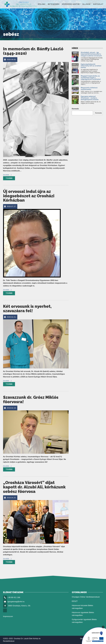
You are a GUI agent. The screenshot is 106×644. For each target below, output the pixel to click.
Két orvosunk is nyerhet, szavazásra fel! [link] (27, 309)
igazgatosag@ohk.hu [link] (16, 602)
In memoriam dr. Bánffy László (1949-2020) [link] (33, 51)
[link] (21, 4)
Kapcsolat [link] (98, 4)
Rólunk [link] (41, 4)
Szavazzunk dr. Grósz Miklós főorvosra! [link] (31, 400)
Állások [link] (86, 4)
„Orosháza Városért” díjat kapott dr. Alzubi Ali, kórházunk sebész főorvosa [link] (34, 487)
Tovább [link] (9, 178)
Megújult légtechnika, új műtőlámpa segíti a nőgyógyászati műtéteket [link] (91, 78)
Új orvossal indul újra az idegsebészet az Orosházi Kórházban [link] (29, 196)
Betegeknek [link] (53, 4)
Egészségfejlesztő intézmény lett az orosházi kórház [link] (91, 66)
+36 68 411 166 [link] (14, 597)
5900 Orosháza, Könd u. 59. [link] (19, 606)
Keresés (75, 109)
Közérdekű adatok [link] (71, 4)
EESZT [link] (75, 601)
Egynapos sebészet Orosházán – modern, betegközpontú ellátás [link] (90, 98)
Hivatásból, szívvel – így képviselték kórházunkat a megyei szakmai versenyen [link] (91, 54)
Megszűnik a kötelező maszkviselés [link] (89, 88)
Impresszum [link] (8, 616)
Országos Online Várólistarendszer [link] (86, 597)
